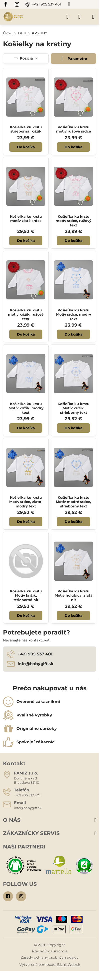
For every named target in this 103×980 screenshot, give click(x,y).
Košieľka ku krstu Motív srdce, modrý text (74, 315)
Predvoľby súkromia (50, 951)
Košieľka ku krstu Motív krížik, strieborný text (74, 408)
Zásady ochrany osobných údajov (50, 957)
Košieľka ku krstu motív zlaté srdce (26, 219)
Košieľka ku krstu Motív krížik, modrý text (26, 408)
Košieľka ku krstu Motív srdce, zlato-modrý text (26, 502)
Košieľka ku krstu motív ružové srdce (74, 129)
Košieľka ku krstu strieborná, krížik (26, 129)
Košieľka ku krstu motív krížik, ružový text (26, 315)
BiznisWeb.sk (69, 965)
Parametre (73, 59)
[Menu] (93, 17)
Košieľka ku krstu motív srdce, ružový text (73, 221)
